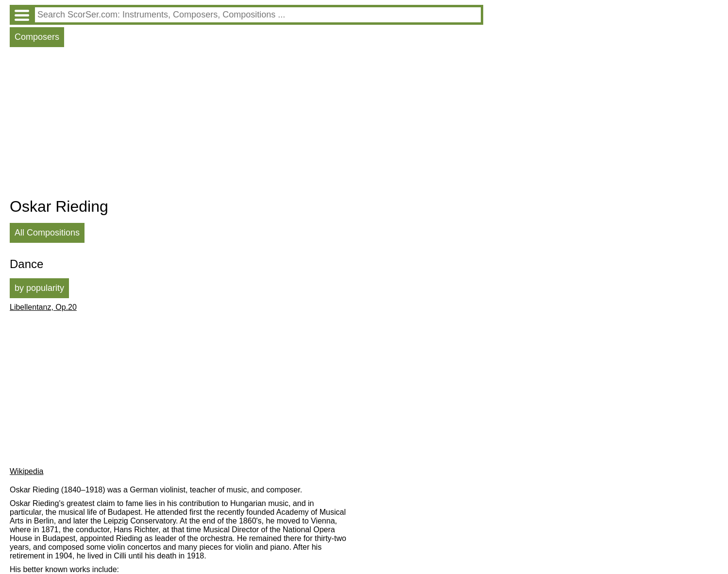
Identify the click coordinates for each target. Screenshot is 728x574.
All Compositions (47, 233)
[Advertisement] (246, 125)
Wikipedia (26, 471)
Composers (37, 37)
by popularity (39, 288)
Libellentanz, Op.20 (43, 307)
